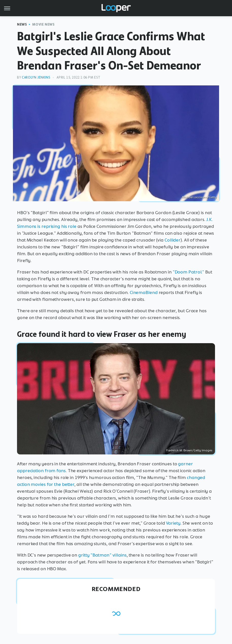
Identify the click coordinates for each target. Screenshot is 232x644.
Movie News (43, 24)
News (22, 24)
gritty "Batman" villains (102, 555)
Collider (172, 240)
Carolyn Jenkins (36, 77)
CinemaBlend (144, 292)
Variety (173, 523)
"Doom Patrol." (188, 272)
